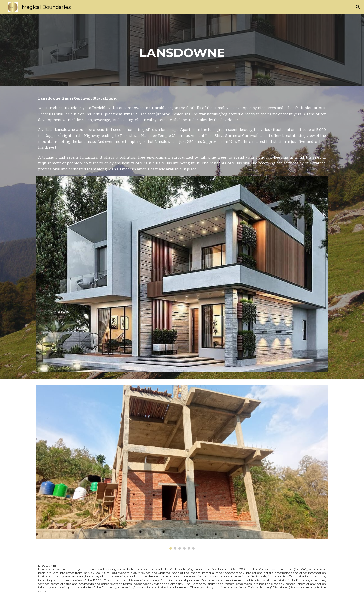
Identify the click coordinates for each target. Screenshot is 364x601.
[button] (358, 7)
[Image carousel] (182, 467)
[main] (182, 50)
